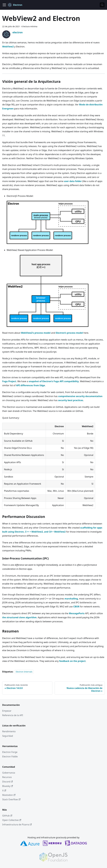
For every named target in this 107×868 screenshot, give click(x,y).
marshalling (71, 599)
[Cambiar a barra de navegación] (4, 5)
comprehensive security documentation (80, 396)
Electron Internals (24, 672)
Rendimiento (9, 731)
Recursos (7, 777)
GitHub (7, 816)
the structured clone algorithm (19, 617)
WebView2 (8, 47)
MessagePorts (77, 613)
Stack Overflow (11, 799)
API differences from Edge (31, 385)
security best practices (71, 400)
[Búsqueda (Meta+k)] (102, 5)
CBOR (76, 607)
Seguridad (8, 736)
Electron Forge (10, 752)
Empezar (7, 711)
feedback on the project (72, 661)
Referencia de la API (13, 715)
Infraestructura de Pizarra (17, 825)
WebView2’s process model (36, 333)
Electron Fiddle (10, 757)
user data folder (73, 181)
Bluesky (8, 786)
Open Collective (12, 820)
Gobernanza (9, 773)
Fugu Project (9, 381)
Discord (7, 782)
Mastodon (9, 795)
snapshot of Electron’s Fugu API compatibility (54, 381)
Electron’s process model (69, 333)
